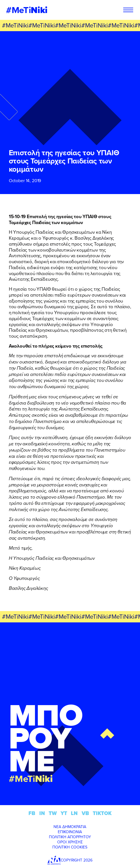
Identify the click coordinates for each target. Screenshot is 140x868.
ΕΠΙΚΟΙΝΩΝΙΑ (70, 832)
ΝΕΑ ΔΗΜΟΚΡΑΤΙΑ (70, 827)
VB (85, 813)
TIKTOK (102, 813)
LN (74, 813)
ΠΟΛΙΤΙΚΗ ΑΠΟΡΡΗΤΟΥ (70, 837)
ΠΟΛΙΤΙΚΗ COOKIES (70, 847)
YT (64, 813)
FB (32, 813)
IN (42, 813)
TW (53, 813)
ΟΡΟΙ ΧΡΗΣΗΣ (70, 842)
